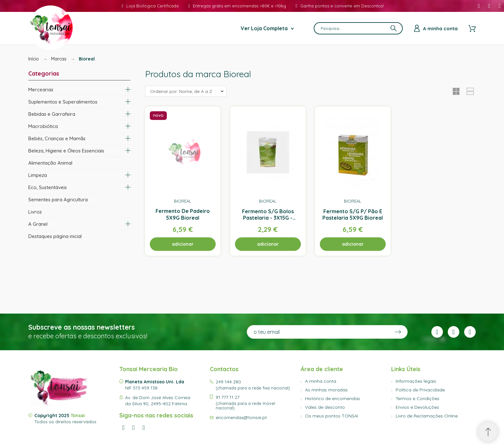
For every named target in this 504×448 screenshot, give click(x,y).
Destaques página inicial (55, 236)
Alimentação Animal (50, 163)
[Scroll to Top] (488, 432)
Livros (35, 212)
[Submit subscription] (398, 332)
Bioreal (183, 201)
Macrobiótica (43, 126)
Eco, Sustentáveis (48, 187)
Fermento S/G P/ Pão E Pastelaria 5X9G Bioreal (353, 214)
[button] (456, 91)
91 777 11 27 (228, 397)
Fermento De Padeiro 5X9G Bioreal (183, 214)
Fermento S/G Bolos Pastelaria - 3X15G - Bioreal (268, 218)
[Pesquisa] (358, 28)
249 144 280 (228, 382)
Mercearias (41, 90)
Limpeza (38, 175)
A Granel (38, 224)
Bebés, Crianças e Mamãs (57, 138)
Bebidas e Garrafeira (52, 114)
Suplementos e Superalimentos (63, 102)
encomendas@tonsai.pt (241, 417)
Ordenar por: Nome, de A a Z (181, 91)
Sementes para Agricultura (58, 200)
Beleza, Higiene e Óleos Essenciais (66, 151)
